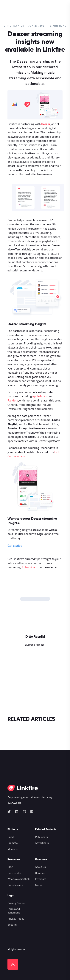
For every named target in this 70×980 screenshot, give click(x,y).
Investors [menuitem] (41, 879)
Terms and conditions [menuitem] (14, 911)
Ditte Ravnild (14, 26)
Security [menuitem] (12, 925)
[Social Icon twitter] (10, 812)
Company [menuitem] (41, 859)
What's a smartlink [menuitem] (19, 879)
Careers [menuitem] (40, 873)
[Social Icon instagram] (24, 812)
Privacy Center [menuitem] (16, 903)
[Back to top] (13, 964)
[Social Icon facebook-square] (31, 812)
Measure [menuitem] (13, 849)
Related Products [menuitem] (46, 829)
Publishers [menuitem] (41, 837)
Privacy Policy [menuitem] (16, 919)
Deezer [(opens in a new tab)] (46, 124)
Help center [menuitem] (14, 873)
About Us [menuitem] (40, 867)
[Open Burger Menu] (61, 8)
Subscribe (28, 567)
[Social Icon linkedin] (17, 812)
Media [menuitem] (39, 885)
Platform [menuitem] (13, 829)
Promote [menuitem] (13, 843)
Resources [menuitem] (14, 859)
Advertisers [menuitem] (42, 843)
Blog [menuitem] (10, 867)
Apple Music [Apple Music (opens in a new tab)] (40, 397)
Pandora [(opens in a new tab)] (13, 401)
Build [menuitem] (11, 837)
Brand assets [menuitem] (15, 885)
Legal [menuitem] (11, 895)
